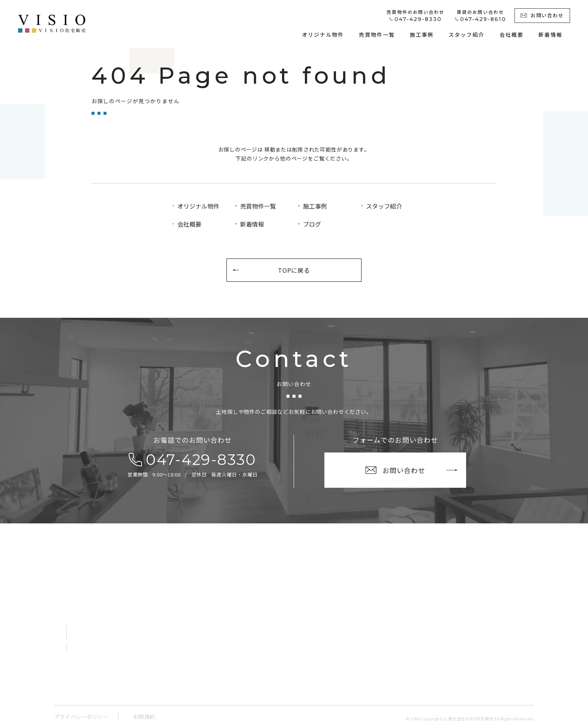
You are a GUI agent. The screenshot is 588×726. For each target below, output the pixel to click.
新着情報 (252, 224)
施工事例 (315, 206)
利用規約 (144, 717)
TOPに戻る (294, 270)
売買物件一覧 (258, 206)
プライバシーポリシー (81, 717)
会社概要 (189, 224)
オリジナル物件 (198, 206)
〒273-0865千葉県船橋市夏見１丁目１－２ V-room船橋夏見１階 (126, 608)
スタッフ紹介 (384, 206)
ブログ (312, 224)
